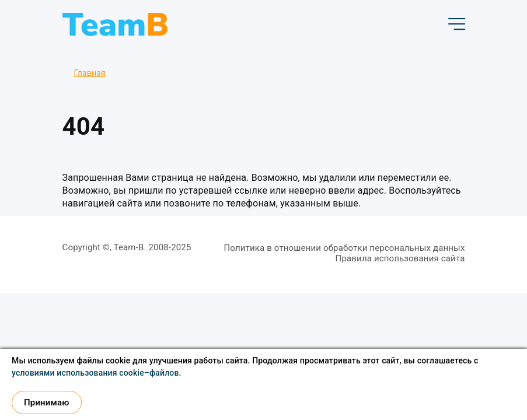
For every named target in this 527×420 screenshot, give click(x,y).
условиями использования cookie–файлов (95, 373)
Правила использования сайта (400, 258)
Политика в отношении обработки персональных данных (344, 248)
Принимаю (47, 402)
